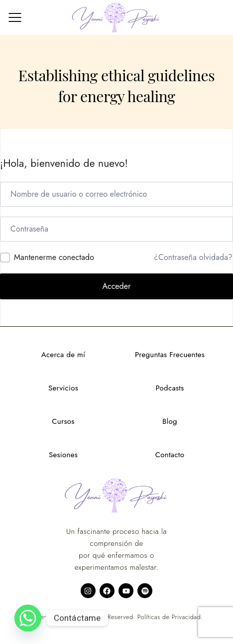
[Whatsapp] (28, 618)
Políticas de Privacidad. (170, 617)
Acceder (117, 286)
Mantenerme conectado (54, 257)
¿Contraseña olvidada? (193, 258)
